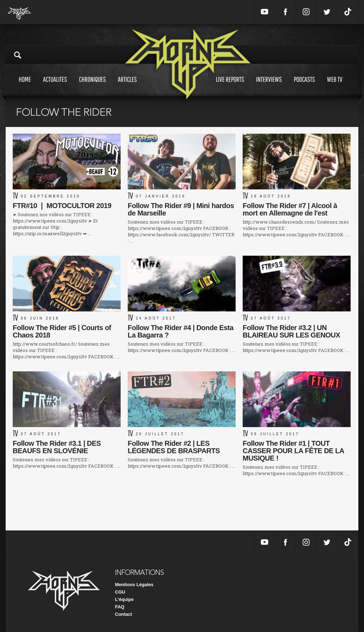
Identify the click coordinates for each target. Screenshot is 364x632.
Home (25, 86)
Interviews (269, 86)
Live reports (230, 86)
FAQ (120, 607)
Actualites (55, 86)
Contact (123, 614)
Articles (127, 86)
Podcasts (304, 86)
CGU (120, 592)
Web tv (335, 86)
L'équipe (124, 599)
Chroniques (92, 86)
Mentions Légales (134, 585)
